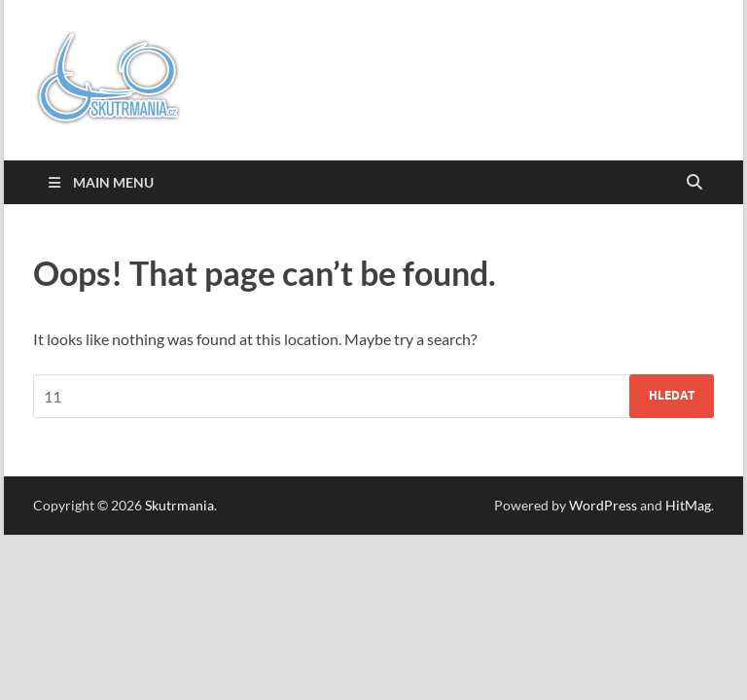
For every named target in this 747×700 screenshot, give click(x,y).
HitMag (688, 505)
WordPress (603, 505)
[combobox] (373, 396)
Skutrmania (179, 505)
